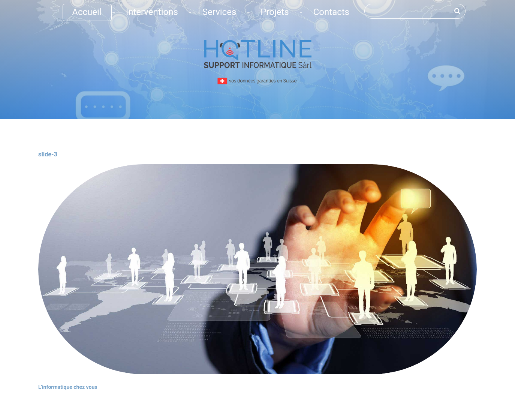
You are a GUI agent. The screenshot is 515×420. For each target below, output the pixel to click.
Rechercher (365, 4)
